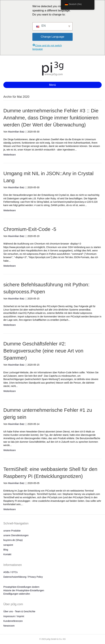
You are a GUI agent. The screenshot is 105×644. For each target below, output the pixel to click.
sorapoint (8, 545)
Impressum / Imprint (14, 616)
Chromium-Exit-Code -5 (30, 229)
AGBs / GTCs (10, 572)
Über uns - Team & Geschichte (19, 611)
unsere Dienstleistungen (16, 535)
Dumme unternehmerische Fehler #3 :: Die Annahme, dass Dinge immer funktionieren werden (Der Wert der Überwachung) (51, 118)
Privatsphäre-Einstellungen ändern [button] (21, 587)
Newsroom (9, 626)
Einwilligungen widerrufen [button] (17, 594)
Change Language (53, 37)
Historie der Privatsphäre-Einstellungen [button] (24, 590)
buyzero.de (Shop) (13, 540)
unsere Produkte (12, 531)
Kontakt (7, 554)
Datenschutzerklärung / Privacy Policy (23, 577)
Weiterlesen (10, 155)
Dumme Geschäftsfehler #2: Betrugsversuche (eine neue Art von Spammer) (43, 351)
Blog (6, 550)
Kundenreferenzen (13, 621)
